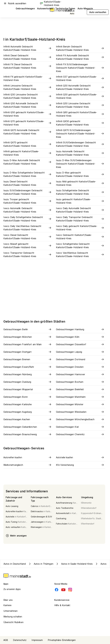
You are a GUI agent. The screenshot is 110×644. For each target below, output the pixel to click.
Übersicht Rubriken (13, 622)
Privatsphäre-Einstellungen (62, 640)
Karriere (7, 605)
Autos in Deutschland (15, 564)
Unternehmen (10, 611)
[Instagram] (70, 590)
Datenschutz (20, 640)
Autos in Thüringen (41, 564)
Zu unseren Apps (12, 589)
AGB (6, 640)
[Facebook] (57, 590)
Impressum (37, 640)
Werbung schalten (13, 617)
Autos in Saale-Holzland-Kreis (74, 564)
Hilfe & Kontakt (62, 605)
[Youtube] (63, 590)
